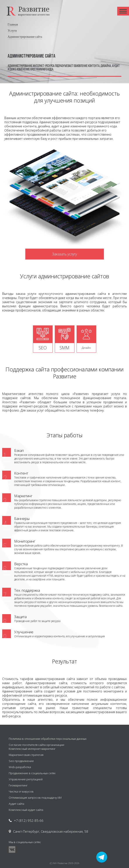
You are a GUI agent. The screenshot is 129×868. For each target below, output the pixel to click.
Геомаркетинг (18, 785)
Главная (13, 25)
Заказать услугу (64, 254)
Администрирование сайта (25, 37)
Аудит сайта (16, 804)
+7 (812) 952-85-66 (29, 820)
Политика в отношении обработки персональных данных (48, 739)
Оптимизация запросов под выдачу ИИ (35, 798)
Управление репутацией (26, 779)
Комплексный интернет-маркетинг (32, 749)
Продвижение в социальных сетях (32, 773)
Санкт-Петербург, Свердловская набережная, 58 (51, 831)
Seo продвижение (21, 761)
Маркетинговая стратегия (26, 755)
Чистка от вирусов (21, 791)
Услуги (12, 31)
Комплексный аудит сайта (26, 810)
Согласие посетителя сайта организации (36, 745)
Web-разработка (20, 767)
